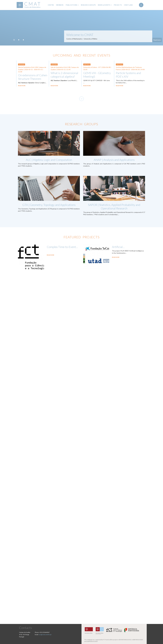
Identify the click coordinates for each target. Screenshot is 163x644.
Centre (51, 5)
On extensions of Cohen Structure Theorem (33, 77)
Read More (51, 255)
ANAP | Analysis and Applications (114, 160)
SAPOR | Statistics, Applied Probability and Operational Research (114, 207)
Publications (72, 5)
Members (60, 5)
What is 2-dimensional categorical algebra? (64, 75)
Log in (141, 5)
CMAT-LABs (128, 5)
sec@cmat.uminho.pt (45, 635)
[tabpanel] (81, 28)
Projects (118, 5)
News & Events (105, 5)
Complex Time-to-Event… (62, 247)
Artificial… (118, 247)
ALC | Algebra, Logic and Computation (49, 160)
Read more (157, 40)
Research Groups (88, 5)
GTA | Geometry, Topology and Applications (49, 205)
